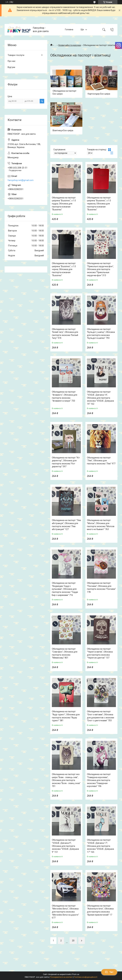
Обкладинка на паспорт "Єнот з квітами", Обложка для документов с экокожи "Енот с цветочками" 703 (100, 716)
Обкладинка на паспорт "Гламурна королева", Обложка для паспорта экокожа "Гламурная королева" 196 (99, 780)
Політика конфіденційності (86, 977)
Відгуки (11, 67)
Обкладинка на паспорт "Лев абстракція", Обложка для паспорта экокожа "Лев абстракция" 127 (66, 525)
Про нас (12, 61)
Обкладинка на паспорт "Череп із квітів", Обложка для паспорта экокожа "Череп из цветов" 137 (100, 653)
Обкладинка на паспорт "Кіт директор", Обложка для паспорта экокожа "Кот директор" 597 (66, 462)
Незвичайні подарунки (70, 45)
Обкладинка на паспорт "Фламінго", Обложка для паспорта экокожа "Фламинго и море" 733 (65, 396)
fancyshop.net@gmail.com (21, 180)
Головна (69, 29)
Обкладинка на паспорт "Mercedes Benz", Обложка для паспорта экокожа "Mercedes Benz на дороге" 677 (65, 912)
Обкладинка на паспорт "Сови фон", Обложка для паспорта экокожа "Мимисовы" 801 (65, 653)
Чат (109, 972)
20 (73, 941)
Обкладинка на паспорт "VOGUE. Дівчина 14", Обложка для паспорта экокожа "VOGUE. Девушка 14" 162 (100, 398)
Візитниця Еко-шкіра (63, 130)
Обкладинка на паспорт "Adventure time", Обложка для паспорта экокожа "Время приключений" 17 (100, 910)
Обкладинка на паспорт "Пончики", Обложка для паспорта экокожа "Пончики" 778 (101, 588)
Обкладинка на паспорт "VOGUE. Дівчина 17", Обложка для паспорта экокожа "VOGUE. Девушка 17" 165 (100, 846)
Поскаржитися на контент (61, 977)
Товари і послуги (16, 55)
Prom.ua (76, 974)
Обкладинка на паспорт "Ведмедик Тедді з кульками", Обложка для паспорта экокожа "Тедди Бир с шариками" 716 (65, 589)
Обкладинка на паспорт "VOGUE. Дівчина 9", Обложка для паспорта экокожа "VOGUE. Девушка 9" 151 (65, 846)
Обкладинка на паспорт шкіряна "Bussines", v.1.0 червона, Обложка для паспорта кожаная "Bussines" (99, 204)
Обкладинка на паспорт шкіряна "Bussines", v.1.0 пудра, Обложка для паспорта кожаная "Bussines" (64, 204)
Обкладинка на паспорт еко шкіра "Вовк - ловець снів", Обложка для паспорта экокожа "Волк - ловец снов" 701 (66, 780)
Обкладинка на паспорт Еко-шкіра (65, 92)
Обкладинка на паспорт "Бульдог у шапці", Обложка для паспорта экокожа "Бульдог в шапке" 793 (101, 334)
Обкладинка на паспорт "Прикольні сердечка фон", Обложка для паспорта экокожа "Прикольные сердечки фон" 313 (100, 269)
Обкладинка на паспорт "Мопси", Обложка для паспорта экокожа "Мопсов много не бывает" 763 (101, 525)
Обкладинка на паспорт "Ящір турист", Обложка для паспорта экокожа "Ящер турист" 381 (66, 716)
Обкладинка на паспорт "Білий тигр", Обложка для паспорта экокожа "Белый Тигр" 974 (65, 334)
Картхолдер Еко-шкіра (99, 94)
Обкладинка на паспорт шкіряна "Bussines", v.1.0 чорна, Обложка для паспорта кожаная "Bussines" (64, 269)
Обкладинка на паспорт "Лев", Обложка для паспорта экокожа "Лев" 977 (101, 461)
